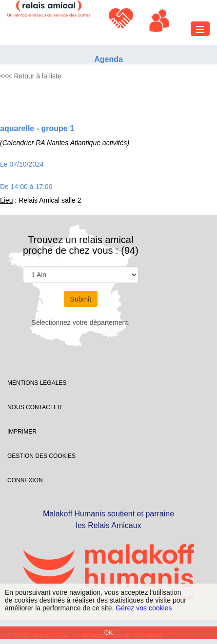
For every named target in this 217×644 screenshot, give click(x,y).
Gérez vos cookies (144, 608)
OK (108, 633)
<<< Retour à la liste (31, 76)
